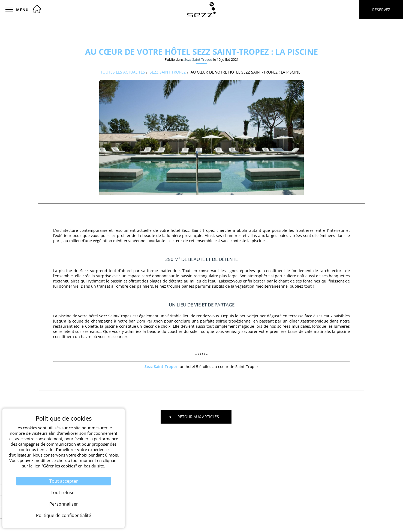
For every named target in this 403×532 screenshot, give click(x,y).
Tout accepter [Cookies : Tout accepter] (64, 481)
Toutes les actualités (123, 72)
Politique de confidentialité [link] (64, 515)
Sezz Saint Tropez (198, 59)
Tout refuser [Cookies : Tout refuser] (64, 493)
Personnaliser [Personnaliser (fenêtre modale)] (64, 504)
